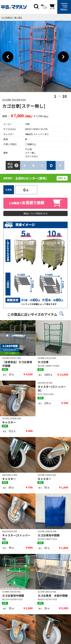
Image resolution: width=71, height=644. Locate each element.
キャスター (9, 424)
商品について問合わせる (36, 214)
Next (63, 57)
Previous (8, 57)
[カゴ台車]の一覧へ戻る (12, 17)
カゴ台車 (43, 363)
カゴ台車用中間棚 (49, 539)
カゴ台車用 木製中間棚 (53, 600)
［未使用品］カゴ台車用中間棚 (17, 365)
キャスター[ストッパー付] (52, 391)
